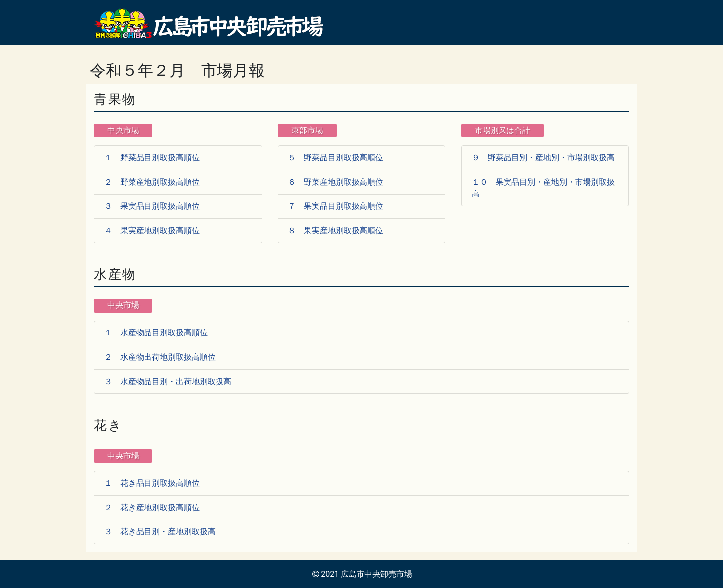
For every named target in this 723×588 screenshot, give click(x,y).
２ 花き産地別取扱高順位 (152, 507)
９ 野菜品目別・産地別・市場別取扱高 (543, 158)
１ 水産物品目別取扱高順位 (156, 333)
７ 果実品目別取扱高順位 (336, 206)
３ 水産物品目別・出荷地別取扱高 (168, 381)
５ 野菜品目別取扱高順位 (336, 158)
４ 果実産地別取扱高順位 (152, 230)
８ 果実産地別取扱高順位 (336, 230)
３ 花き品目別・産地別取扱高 (160, 532)
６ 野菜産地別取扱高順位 (336, 182)
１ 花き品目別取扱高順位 (152, 483)
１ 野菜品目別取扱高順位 (152, 158)
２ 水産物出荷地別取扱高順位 (160, 357)
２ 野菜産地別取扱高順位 (152, 182)
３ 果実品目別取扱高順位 (152, 206)
